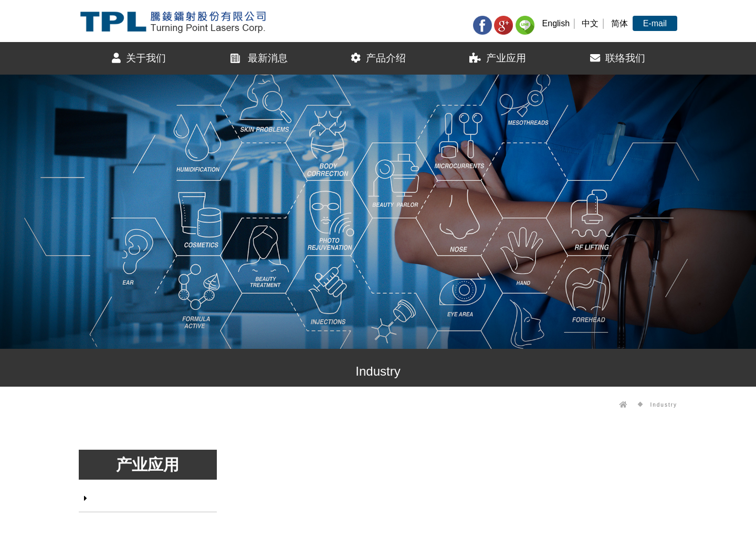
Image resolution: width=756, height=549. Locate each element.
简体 (619, 23)
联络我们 (618, 58)
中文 (590, 23)
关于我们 (139, 58)
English (556, 23)
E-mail (655, 23)
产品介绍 (378, 58)
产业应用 (498, 58)
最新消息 (258, 58)
